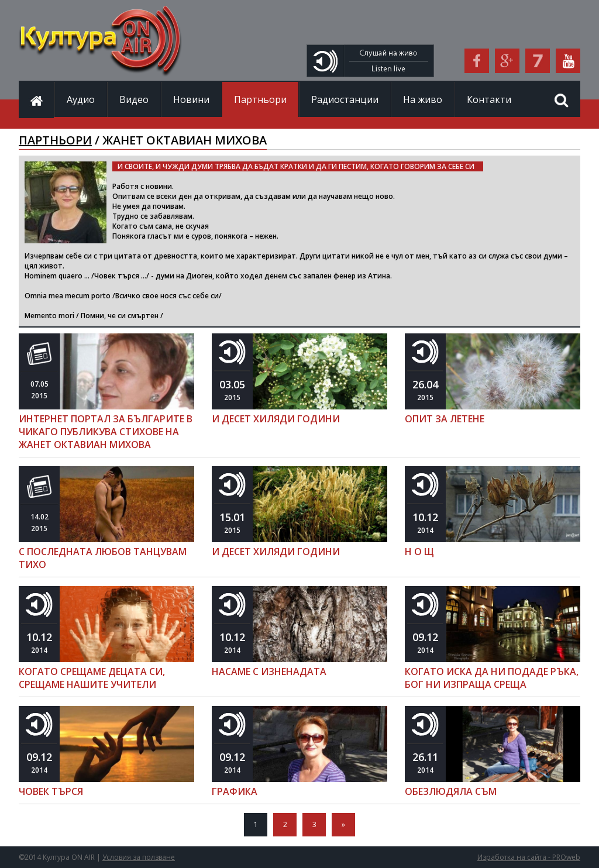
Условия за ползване (139, 857)
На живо (423, 99)
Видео (134, 99)
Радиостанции (345, 99)
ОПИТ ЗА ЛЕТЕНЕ (445, 419)
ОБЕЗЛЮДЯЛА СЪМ (451, 791)
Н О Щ (419, 552)
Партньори (260, 99)
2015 (39, 390)
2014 (425, 523)
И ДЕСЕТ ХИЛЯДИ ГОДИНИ (276, 419)
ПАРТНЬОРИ (55, 140)
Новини (191, 99)
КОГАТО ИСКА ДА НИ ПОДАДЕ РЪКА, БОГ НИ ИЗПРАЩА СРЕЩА (492, 678)
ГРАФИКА (235, 791)
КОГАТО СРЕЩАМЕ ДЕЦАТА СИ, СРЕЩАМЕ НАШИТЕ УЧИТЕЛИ (92, 678)
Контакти (489, 99)
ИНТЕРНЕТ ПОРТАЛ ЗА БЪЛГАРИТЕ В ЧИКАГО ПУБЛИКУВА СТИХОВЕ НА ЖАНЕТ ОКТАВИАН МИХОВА (106, 432)
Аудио (81, 99)
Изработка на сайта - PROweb (529, 857)
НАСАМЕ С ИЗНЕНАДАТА (269, 671)
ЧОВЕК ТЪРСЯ (51, 791)
